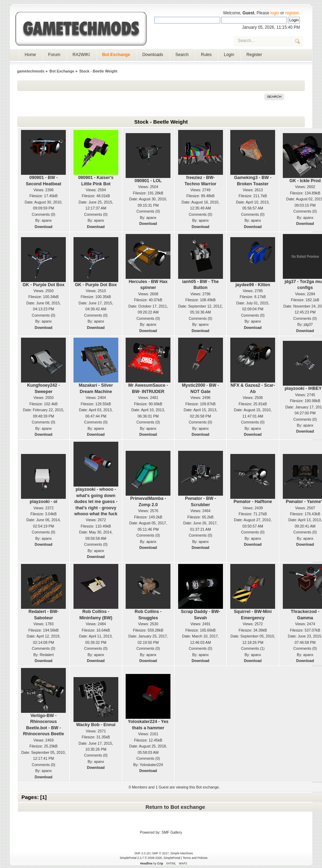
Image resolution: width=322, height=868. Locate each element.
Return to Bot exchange (175, 807)
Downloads (153, 55)
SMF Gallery (172, 832)
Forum (54, 55)
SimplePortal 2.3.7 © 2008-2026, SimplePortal (150, 858)
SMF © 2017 (160, 853)
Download (44, 227)
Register (254, 55)
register (292, 13)
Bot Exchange (116, 55)
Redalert (47, 655)
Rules (206, 55)
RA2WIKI (81, 55)
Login (229, 55)
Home (30, 55)
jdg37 (308, 324)
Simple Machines (182, 853)
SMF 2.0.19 (142, 853)
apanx (47, 220)
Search (182, 55)
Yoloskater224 (151, 765)
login (275, 13)
